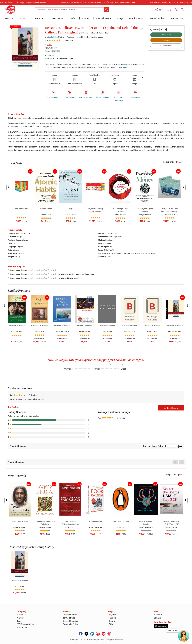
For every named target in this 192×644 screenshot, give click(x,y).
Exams (86, 18)
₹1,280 (49, 45)
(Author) (62, 37)
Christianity (52, 270)
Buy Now (166, 40)
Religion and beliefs (38, 270)
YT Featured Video (26, 624)
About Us (22, 614)
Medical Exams (104, 18)
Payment (113, 614)
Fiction (22, 18)
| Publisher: (73, 37)
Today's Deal (177, 18)
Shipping (112, 618)
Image (78, 37)
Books (8, 18)
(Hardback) (84, 33)
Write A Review (171, 408)
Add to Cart (166, 35)
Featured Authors (157, 18)
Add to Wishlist (166, 46)
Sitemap (158, 618)
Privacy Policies (70, 614)
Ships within (59, 58)
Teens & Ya (58, 18)
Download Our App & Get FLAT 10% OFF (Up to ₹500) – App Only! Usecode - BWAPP (109, 2)
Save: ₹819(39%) (53, 51)
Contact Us (22, 627)
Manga (120, 18)
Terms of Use (69, 618)
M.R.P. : (51, 48)
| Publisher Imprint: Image (92, 37)
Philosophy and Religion (18, 270)
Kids (73, 18)
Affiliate (158, 614)
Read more (123, 67)
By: (51, 37)
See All (180, 162)
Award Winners (136, 18)
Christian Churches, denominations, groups (77, 274)
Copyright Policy (71, 624)
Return (112, 621)
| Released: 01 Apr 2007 (99, 33)
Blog (19, 621)
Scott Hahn (53, 37)
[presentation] (47, 77)
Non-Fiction (39, 18)
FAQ (111, 624)
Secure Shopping (70, 621)
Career (20, 618)
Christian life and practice (70, 278)
